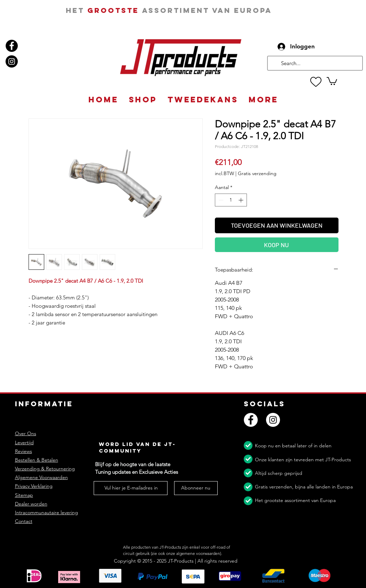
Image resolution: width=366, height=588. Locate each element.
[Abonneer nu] (196, 488)
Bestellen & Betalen (37, 460)
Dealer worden (31, 504)
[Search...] (314, 63)
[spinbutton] (231, 200)
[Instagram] (12, 61)
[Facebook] (12, 46)
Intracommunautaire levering (46, 512)
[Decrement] (220, 200)
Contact (24, 521)
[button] (332, 81)
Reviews (24, 451)
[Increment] (242, 200)
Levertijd (24, 442)
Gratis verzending (257, 173)
